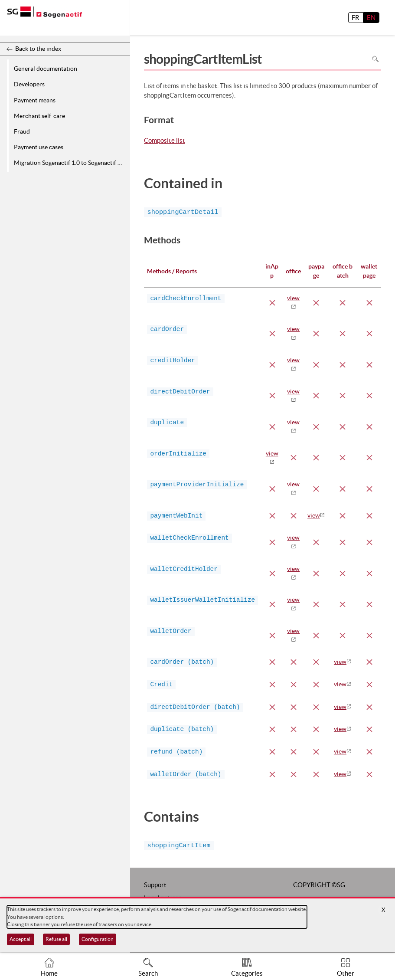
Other (346, 973)
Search (148, 973)
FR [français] (356, 18)
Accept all (21, 939)
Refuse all (56, 939)
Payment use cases (39, 147)
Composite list (165, 141)
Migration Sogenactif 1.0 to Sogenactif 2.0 (70, 163)
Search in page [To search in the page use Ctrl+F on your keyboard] (375, 59)
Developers (29, 84)
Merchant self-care (39, 116)
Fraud (22, 131)
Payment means (35, 100)
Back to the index (38, 49)
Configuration (98, 939)
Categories (247, 973)
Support (155, 882)
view (314, 515)
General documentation (46, 69)
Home (49, 973)
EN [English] (371, 18)
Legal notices (163, 895)
